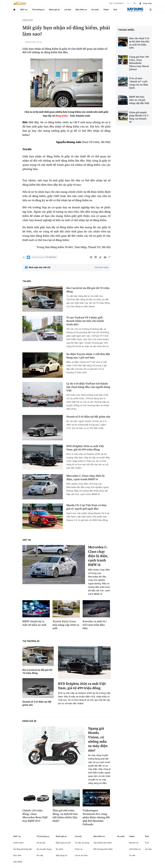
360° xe (24, 10)
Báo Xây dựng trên (44, 257)
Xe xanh (95, 10)
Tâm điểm (18, 862)
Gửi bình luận (102, 267)
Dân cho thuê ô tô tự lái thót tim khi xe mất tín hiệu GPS (139, 43)
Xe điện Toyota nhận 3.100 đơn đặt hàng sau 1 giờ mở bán (88, 356)
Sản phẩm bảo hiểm (103, 843)
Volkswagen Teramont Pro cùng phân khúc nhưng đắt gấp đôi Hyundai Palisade (96, 817)
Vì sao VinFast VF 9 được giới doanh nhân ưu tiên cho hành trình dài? (85, 321)
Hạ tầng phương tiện (23, 849)
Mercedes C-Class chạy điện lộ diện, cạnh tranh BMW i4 (85, 478)
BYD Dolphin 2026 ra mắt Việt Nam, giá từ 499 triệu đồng (85, 448)
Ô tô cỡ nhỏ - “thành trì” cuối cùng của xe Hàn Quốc (139, 83)
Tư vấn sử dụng (82, 843)
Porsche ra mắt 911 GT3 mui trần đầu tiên (95, 625)
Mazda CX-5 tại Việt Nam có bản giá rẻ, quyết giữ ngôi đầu (86, 507)
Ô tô (147, 843)
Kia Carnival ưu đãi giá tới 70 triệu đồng (88, 290)
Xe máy (40, 855)
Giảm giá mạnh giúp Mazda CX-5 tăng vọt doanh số (139, 117)
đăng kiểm (62, 116)
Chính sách (18, 843)
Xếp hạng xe (61, 855)
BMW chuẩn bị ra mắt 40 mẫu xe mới (34, 623)
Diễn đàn (28, 20)
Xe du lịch (41, 843)
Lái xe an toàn (81, 855)
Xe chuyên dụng (44, 849)
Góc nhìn (17, 855)
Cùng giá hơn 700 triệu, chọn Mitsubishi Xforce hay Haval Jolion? (139, 63)
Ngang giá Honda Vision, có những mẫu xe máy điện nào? (98, 739)
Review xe (134, 843)
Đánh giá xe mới (63, 843)
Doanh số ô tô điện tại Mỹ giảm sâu (88, 417)
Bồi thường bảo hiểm (103, 849)
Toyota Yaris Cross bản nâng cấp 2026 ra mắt (66, 625)
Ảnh (115, 10)
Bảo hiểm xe (81, 10)
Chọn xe (79, 849)
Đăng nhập (147, 3)
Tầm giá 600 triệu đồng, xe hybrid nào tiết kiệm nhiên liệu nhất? (65, 816)
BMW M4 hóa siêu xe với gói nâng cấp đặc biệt (139, 100)
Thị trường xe (38, 10)
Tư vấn (132, 855)
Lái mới (68, 10)
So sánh (59, 849)
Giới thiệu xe (135, 849)
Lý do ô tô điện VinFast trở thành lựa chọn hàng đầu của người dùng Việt (88, 387)
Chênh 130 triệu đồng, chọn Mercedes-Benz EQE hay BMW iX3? (35, 816)
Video (106, 10)
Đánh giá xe (54, 10)
